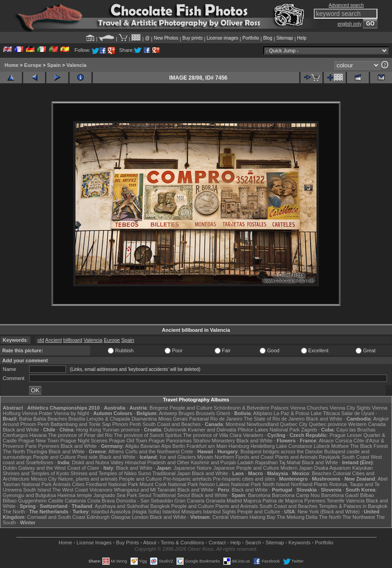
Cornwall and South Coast (56, 517)
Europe (33, 65)
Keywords (299, 543)
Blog (268, 38)
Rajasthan (266, 462)
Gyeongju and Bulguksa (29, 495)
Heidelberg (263, 446)
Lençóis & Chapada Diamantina (122, 419)
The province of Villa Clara (212, 435)
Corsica (344, 441)
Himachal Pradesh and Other (157, 462)
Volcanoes (101, 490)
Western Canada (367, 424)
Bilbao (367, 495)
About (150, 543)
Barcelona (259, 495)
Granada (215, 501)
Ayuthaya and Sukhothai (122, 506)
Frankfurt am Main (207, 446)
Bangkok (160, 506)
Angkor (381, 419)
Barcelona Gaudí (340, 495)
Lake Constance (294, 446)
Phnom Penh (127, 424)
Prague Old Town (128, 441)
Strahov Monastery (214, 441)
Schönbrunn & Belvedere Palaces (251, 408)
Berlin (179, 446)
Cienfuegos (15, 435)
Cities (78, 484)
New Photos (166, 38)
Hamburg (239, 446)
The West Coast (70, 490)
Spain (54, 65)
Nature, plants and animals (88, 479)
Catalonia (75, 501)
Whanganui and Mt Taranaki (145, 490)
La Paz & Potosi (291, 413)
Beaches (322, 473)
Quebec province (328, 424)
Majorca (252, 501)
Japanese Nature (193, 468)
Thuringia (37, 451)
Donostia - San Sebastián (145, 501)
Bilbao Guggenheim (25, 501)
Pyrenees (49, 446)
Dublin (10, 468)
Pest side (88, 457)
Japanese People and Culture (246, 468)
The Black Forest (369, 446)
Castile (56, 501)
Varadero (253, 435)
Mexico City (44, 479)
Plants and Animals (297, 457)
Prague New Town (38, 441)
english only (349, 24)
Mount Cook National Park (169, 484)
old (41, 340)
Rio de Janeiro (226, 419)
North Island (276, 484)
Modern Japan (297, 468)
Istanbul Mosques (182, 512)
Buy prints (192, 38)
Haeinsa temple (75, 495)
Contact (217, 543)
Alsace (326, 441)
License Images (94, 543)
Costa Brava (101, 501)
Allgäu (132, 446)
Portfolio (251, 38)
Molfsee (340, 446)
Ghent (223, 413)
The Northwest (359, 517)
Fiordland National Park (112, 484)
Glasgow (121, 517)
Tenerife (335, 501)
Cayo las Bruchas (356, 430)
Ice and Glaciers (178, 457)
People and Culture (191, 408)
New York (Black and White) (328, 512)
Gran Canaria (189, 501)
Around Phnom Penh (26, 424)
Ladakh (246, 462)
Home (12, 65)
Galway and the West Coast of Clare (59, 468)
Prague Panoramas (170, 441)
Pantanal (199, 419)
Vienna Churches (309, 408)
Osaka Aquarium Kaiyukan (343, 468)
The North (14, 451)
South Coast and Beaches (171, 424)
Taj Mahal (289, 462)
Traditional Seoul (171, 495)
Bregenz (159, 408)
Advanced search (346, 5)
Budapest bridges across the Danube (282, 451)
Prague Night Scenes (84, 441)
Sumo (144, 473)
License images (223, 38)
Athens (116, 451)
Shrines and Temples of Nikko (103, 473)
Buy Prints (127, 543)
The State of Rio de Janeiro (274, 419)
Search (253, 543)
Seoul (145, 495)
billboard (73, 340)
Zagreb (309, 430)
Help (302, 38)
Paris (31, 446)
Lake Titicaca (325, 413)
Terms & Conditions (182, 543)
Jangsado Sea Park (115, 495)
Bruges (187, 413)
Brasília (77, 419)
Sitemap (285, 38)
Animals (62, 484)
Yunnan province (121, 430)
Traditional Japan (171, 473)
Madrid (234, 501)
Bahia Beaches (50, 419)
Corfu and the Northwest (153, 451)
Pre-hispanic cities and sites (244, 479)
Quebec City (294, 424)
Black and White (324, 419)
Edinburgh (98, 517)
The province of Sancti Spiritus (148, 435)
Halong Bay (263, 517)
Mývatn (205, 457)
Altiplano (263, 413)
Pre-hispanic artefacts (187, 479)
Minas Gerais (173, 419)
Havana (38, 435)
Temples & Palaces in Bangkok (353, 506)
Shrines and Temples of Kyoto (36, 473)
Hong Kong (88, 430)
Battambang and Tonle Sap (81, 424)
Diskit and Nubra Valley (98, 462)
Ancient (53, 340)
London (140, 517)
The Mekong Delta (297, 517)
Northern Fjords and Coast (244, 457)
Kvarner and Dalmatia (212, 430)
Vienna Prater (37, 413)
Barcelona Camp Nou (296, 495)
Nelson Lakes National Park (230, 484)
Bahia (25, 419)
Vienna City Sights (350, 408)
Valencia (76, 65)
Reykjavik (329, 457)
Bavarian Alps (156, 446)
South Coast (355, 457)
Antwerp (168, 413)
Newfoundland (262, 424)
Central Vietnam (230, 517)
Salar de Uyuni (357, 413)
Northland (302, 484)
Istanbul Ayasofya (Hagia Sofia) (126, 512)
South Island (37, 490)
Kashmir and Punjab (214, 462)
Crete (187, 451)
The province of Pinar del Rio (80, 435)
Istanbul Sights (219, 512)
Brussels (206, 413)
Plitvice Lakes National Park (269, 430)
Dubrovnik (175, 430)
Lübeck (322, 446)
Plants (321, 484)
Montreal (235, 424)
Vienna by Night (71, 413)
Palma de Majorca (283, 501)
